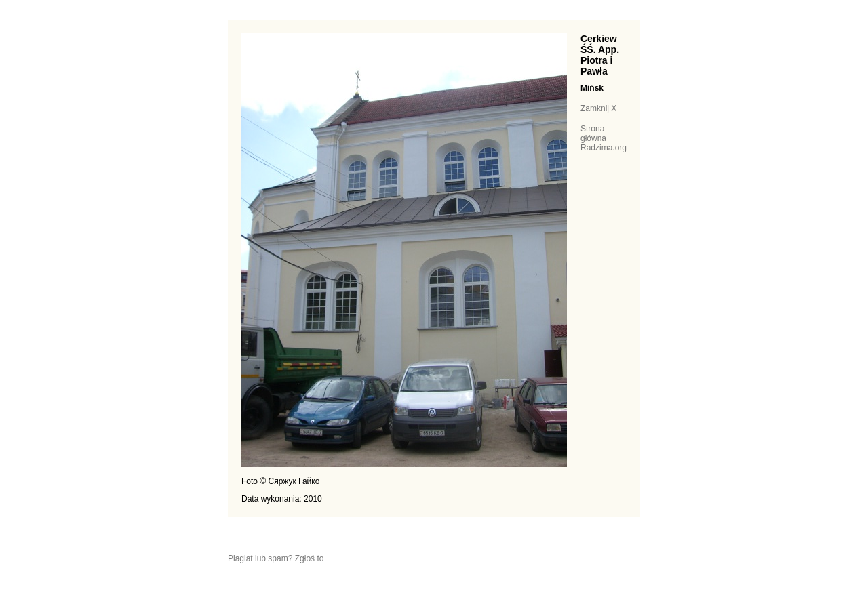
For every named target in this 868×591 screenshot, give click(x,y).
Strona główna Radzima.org (604, 138)
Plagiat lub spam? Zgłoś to (276, 558)
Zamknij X (598, 108)
